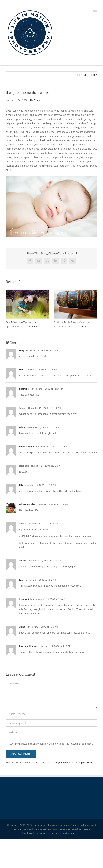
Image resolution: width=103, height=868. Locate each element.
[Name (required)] (51, 714)
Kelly (22, 350)
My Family (35, 100)
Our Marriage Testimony (21, 322)
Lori (21, 369)
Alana (22, 627)
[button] (9, 309)
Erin (21, 580)
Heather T (24, 389)
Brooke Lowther (27, 447)
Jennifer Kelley (26, 599)
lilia (21, 485)
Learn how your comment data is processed (69, 763)
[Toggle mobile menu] (95, 12)
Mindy (22, 427)
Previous (82, 75)
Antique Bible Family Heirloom (73, 322)
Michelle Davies (27, 504)
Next (92, 75)
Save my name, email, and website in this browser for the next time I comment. (51, 744)
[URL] (51, 732)
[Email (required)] (51, 723)
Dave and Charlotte (29, 646)
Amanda (23, 561)
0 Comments (32, 326)
